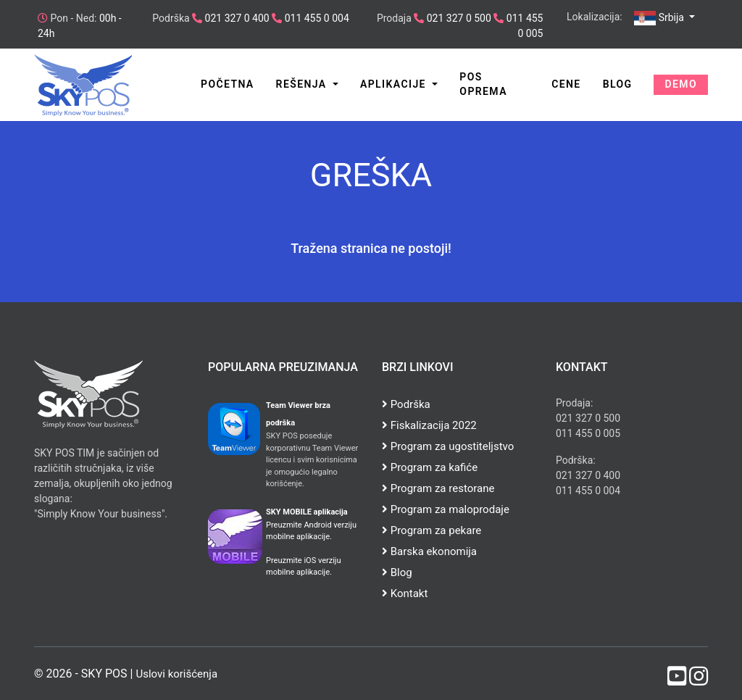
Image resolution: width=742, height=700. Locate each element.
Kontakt (405, 593)
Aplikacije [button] (395, 84)
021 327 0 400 (236, 18)
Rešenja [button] (303, 84)
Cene (566, 84)
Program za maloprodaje (446, 509)
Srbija (660, 18)
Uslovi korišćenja (176, 674)
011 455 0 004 (316, 18)
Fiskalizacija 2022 (429, 425)
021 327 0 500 (458, 18)
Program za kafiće (430, 467)
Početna (228, 84)
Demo (681, 84)
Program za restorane (438, 488)
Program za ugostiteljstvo (448, 446)
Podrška (406, 404)
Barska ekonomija (429, 551)
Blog (618, 84)
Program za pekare (432, 530)
